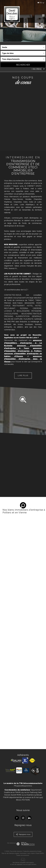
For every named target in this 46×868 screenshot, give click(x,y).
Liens (29, 853)
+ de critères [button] (36, 69)
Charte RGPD (40, 853)
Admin (33, 853)
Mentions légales (14, 853)
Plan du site (5, 853)
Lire (23, 376)
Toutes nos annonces (23, 855)
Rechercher (23, 65)
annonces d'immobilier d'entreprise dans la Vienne (23, 359)
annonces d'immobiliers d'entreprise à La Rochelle (23, 343)
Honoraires (23, 853)
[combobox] (23, 48)
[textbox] (23, 54)
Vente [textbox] (5, 48)
